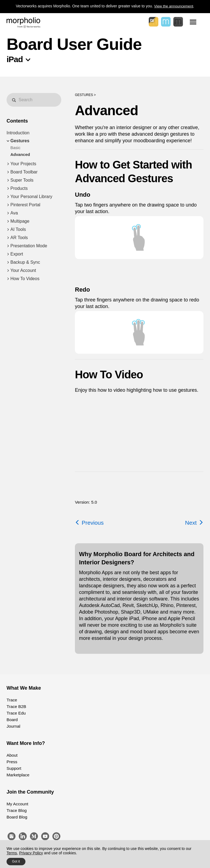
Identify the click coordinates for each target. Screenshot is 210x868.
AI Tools (18, 229)
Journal (13, 726)
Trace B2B (16, 707)
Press (11, 762)
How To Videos (25, 279)
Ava (14, 213)
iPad (15, 59)
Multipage (20, 221)
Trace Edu (15, 713)
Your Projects (23, 164)
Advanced (20, 154)
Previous (90, 523)
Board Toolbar (24, 172)
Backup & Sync (25, 262)
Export (17, 254)
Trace (11, 700)
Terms (12, 853)
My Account (16, 804)
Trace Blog (16, 811)
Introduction (18, 133)
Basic (15, 148)
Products (19, 188)
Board (12, 720)
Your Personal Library (31, 197)
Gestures (20, 141)
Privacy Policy (31, 853)
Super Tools (22, 180)
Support (13, 768)
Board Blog (16, 817)
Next (194, 523)
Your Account (23, 270)
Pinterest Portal (25, 205)
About (12, 755)
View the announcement (174, 6)
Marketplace (17, 775)
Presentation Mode (29, 246)
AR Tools (19, 238)
